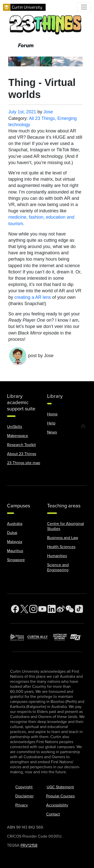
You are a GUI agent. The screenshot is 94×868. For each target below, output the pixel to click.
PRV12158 (29, 845)
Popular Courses (60, 796)
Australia (15, 524)
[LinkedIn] (52, 609)
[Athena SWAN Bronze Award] (19, 637)
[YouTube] (42, 609)
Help (51, 423)
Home (52, 414)
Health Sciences (61, 547)
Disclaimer (24, 796)
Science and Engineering (58, 567)
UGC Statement (60, 787)
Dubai (12, 533)
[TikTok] (79, 609)
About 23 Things (22, 454)
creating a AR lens (33, 297)
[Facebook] (15, 609)
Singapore (16, 560)
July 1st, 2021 (22, 112)
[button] (83, 426)
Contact (53, 814)
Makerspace (18, 436)
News (52, 432)
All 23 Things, (43, 118)
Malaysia (15, 542)
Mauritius (15, 551)
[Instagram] (33, 609)
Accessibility (57, 805)
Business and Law (63, 538)
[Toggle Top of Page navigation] (84, 7)
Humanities (57, 556)
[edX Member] (77, 637)
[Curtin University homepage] (24, 7)
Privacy (22, 805)
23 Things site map (24, 463)
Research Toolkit (21, 445)
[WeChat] (70, 609)
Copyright (24, 787)
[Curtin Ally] (40, 637)
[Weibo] (61, 609)
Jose (48, 112)
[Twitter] (24, 609)
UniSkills (15, 427)
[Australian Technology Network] (62, 637)
